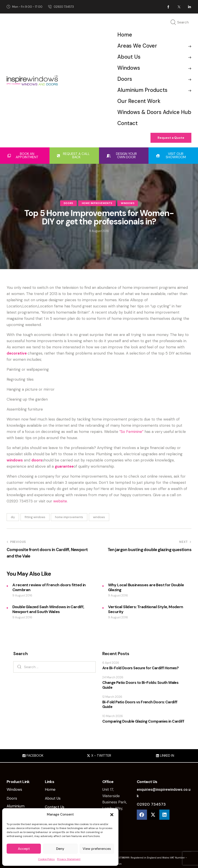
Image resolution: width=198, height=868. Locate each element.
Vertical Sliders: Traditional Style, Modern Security (146, 609)
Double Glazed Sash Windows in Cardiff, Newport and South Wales (48, 609)
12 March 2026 (112, 697)
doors (37, 460)
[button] (112, 815)
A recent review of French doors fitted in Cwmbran (49, 587)
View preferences (97, 849)
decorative (17, 353)
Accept (24, 849)
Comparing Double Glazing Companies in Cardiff (143, 721)
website (60, 501)
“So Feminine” (131, 432)
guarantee (64, 466)
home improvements (69, 517)
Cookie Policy (46, 859)
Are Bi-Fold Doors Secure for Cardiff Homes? (140, 668)
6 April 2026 (111, 663)
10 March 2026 (113, 716)
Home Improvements (97, 203)
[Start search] (173, 23)
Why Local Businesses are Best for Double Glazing (146, 587)
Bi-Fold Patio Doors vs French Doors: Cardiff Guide (140, 704)
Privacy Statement (69, 859)
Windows (128, 203)
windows (15, 460)
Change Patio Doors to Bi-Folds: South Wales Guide (140, 685)
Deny (60, 849)
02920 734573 (151, 804)
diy (13, 517)
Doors (68, 203)
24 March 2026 (113, 677)
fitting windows (35, 517)
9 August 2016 (22, 595)
